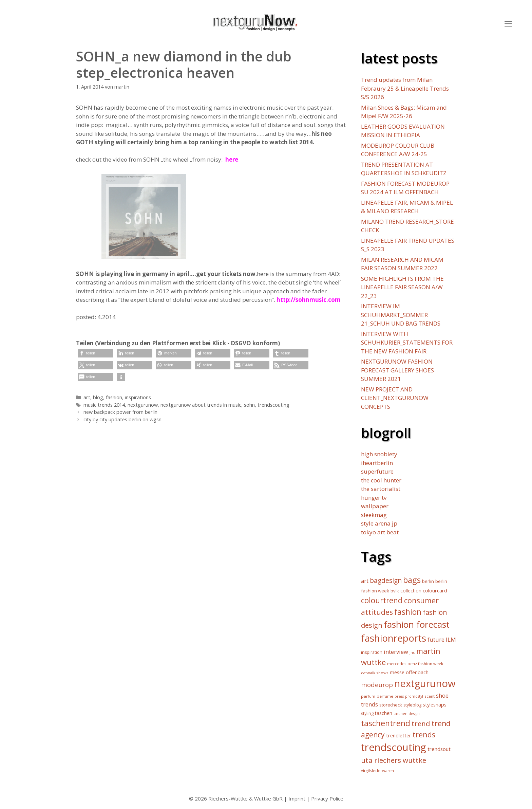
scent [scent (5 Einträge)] (430, 696)
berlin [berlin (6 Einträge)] (428, 581)
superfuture (377, 471)
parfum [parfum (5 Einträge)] (368, 696)
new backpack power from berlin (120, 412)
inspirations (138, 397)
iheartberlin (377, 463)
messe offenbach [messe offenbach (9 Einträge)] (409, 672)
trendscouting (273, 405)
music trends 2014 (104, 405)
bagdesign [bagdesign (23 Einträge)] (386, 580)
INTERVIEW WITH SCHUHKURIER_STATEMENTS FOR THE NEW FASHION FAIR (407, 343)
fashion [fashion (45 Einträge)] (408, 612)
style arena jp (379, 523)
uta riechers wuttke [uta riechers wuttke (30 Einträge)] (394, 760)
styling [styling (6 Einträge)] (367, 713)
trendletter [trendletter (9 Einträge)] (399, 736)
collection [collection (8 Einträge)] (411, 591)
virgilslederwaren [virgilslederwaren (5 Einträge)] (377, 770)
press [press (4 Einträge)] (399, 696)
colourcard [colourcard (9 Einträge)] (435, 591)
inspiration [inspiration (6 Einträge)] (372, 652)
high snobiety (379, 454)
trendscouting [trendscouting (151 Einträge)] (394, 747)
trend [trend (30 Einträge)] (421, 723)
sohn (249, 405)
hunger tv (374, 498)
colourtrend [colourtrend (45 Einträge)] (382, 600)
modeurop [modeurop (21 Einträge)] (377, 685)
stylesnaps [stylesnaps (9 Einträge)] (435, 705)
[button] (508, 24)
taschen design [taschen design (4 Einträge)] (407, 714)
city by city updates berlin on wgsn (122, 419)
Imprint (297, 798)
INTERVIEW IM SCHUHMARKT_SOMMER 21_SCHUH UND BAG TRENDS (401, 315)
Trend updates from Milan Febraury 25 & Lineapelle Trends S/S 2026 (405, 88)
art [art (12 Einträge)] (365, 581)
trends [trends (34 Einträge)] (424, 734)
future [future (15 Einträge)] (436, 639)
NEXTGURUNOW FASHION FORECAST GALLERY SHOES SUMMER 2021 (397, 370)
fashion (114, 397)
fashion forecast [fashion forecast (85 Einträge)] (417, 624)
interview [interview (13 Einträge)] (396, 652)
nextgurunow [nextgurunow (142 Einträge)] (425, 683)
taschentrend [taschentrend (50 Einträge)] (386, 723)
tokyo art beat (380, 532)
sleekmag (374, 515)
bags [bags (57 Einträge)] (412, 580)
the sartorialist (381, 489)
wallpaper (375, 506)
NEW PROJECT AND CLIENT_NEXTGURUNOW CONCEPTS (395, 398)
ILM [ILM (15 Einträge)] (451, 639)
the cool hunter (381, 480)
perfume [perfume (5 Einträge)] (385, 696)
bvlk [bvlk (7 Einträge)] (395, 591)
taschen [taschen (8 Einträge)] (384, 713)
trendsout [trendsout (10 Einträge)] (439, 749)
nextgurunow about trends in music (201, 405)
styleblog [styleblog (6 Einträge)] (412, 705)
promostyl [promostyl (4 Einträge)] (414, 696)
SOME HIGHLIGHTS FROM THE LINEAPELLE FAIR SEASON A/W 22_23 (402, 287)
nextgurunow (143, 405)
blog (98, 397)
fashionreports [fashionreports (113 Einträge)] (394, 638)
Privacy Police (327, 798)
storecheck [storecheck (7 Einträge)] (391, 705)
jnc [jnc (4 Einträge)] (412, 652)
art (87, 397)
